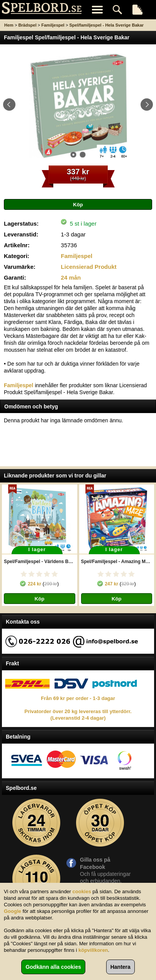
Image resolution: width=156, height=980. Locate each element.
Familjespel (53, 25)
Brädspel (27, 25)
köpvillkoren (93, 950)
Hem (9, 25)
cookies (82, 891)
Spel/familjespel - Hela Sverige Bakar (106, 25)
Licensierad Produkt (89, 267)
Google (13, 911)
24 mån (71, 277)
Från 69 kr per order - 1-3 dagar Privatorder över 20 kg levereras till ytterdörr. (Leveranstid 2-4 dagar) (78, 708)
